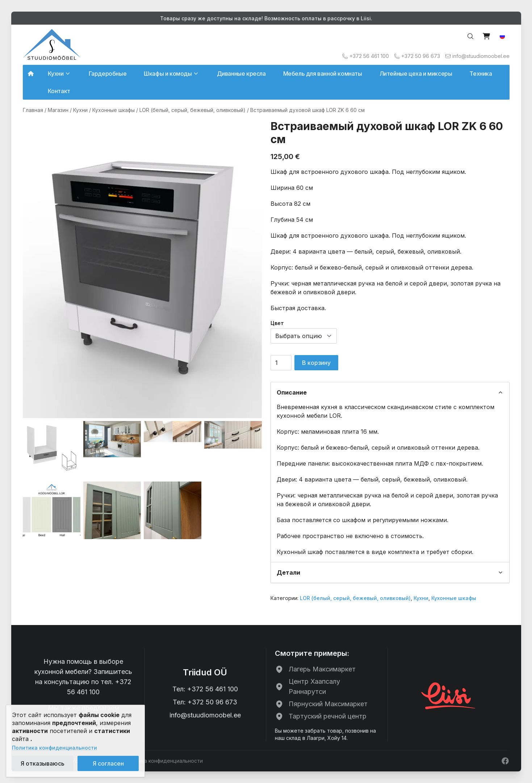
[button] (502, 36)
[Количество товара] (281, 363)
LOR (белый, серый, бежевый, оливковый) (192, 110)
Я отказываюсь (43, 763)
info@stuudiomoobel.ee (205, 715)
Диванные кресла (241, 74)
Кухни (80, 110)
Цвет (277, 323)
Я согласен (108, 763)
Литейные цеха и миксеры (416, 74)
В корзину (316, 363)
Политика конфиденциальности (55, 748)
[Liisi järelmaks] (449, 695)
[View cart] (486, 36)
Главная (33, 110)
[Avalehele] (52, 44)
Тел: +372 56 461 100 (205, 689)
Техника (481, 74)
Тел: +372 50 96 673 (205, 702)
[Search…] (470, 36)
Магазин (58, 110)
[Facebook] (505, 761)
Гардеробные (108, 74)
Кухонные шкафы (114, 110)
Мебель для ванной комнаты (323, 74)
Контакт (59, 91)
